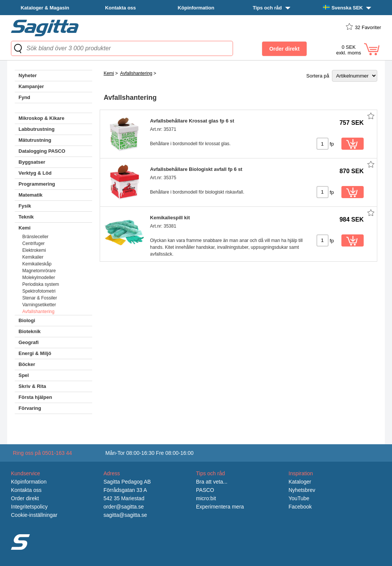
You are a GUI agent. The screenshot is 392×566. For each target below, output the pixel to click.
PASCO (205, 490)
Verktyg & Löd (35, 173)
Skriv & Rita (32, 386)
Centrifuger (33, 243)
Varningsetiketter (39, 305)
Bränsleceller (35, 237)
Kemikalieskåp (37, 264)
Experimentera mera (220, 507)
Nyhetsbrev (302, 490)
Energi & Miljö (35, 353)
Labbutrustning (36, 129)
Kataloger (300, 482)
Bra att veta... (212, 482)
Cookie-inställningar (34, 515)
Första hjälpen (35, 397)
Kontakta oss (120, 8)
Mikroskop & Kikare (41, 118)
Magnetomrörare (39, 271)
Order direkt (25, 498)
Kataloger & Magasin (45, 8)
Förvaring (30, 408)
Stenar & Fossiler (40, 298)
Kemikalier (33, 257)
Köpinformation (196, 8)
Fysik (25, 206)
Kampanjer (31, 86)
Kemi (25, 228)
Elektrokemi (34, 250)
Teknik (26, 217)
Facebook (300, 507)
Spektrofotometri (39, 291)
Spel (24, 375)
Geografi (29, 342)
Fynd (24, 97)
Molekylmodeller (39, 278)
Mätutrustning (35, 140)
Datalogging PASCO (42, 151)
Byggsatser (32, 162)
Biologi (27, 320)
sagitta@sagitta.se (125, 515)
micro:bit (206, 498)
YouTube (299, 498)
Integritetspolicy (29, 507)
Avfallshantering (38, 312)
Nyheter (28, 75)
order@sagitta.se (124, 507)
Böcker (27, 364)
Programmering (37, 184)
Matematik (31, 195)
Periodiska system (41, 284)
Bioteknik (30, 331)
